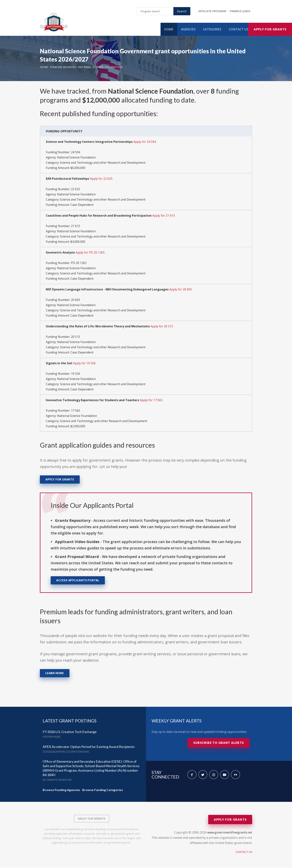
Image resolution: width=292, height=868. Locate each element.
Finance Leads (240, 11)
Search (182, 11)
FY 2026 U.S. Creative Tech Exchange (70, 732)
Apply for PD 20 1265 (90, 253)
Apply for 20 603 (181, 290)
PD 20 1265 (79, 263)
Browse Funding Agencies (61, 790)
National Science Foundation (100, 67)
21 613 (76, 226)
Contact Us (239, 30)
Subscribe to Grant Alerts (219, 743)
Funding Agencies (63, 67)
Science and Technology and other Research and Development (104, 163)
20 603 (76, 300)
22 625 (76, 189)
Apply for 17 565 (151, 400)
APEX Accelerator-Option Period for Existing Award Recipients (89, 747)
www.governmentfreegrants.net (230, 833)
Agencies (188, 30)
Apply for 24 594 (145, 142)
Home (169, 30)
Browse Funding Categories (103, 790)
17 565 (76, 411)
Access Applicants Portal (78, 581)
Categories (212, 30)
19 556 (76, 374)
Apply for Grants (270, 30)
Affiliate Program (212, 11)
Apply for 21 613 (164, 216)
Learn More (55, 673)
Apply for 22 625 (101, 179)
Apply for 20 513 (162, 327)
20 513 (76, 337)
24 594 (76, 152)
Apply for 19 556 (84, 364)
